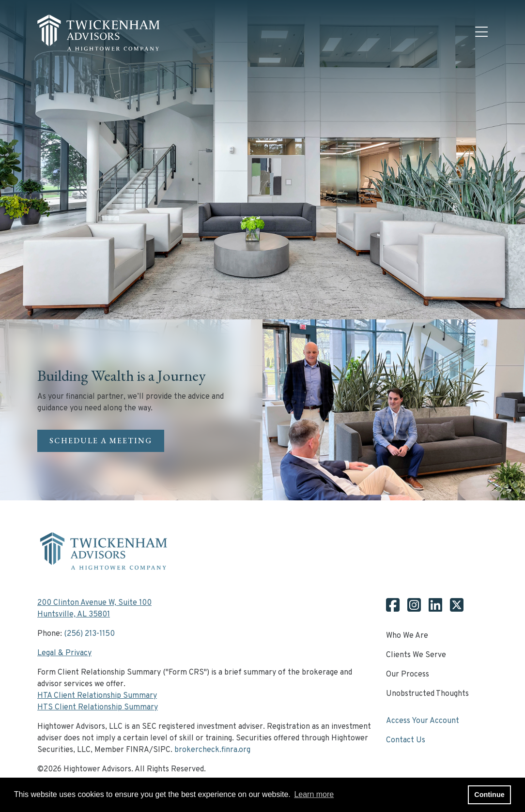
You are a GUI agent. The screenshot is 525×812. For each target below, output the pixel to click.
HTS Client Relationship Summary (98, 707)
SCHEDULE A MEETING (101, 441)
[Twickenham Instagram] (410, 609)
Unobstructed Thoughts (427, 694)
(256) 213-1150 (89, 634)
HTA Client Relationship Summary (97, 696)
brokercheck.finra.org (212, 750)
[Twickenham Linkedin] (432, 609)
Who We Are (407, 636)
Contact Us (406, 740)
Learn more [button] (314, 794)
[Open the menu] (481, 33)
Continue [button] (489, 795)
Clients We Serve (416, 655)
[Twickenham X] (453, 609)
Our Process (408, 675)
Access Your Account (423, 721)
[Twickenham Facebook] (393, 609)
